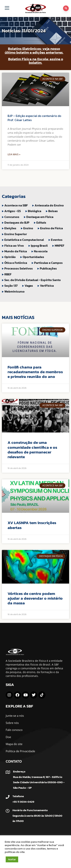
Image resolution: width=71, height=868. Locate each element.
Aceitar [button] (12, 859)
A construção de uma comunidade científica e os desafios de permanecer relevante (32, 450)
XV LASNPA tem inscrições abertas (32, 525)
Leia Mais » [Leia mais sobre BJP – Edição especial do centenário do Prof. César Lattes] (14, 154)
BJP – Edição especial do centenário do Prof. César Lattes (34, 118)
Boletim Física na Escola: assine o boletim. (36, 61)
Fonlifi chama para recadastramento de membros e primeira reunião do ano (35, 372)
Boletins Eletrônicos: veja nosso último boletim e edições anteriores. (34, 50)
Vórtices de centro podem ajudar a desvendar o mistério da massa (35, 598)
